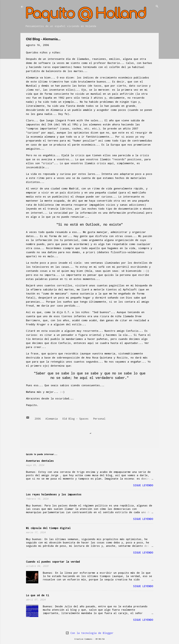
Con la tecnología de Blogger (90, 633)
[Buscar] (157, 7)
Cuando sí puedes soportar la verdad (53, 562)
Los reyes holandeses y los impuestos (54, 494)
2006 (38, 419)
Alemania (52, 419)
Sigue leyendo (143, 485)
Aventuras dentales (40, 461)
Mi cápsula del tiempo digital (48, 528)
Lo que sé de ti (38, 595)
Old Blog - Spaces (75, 419)
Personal (99, 419)
